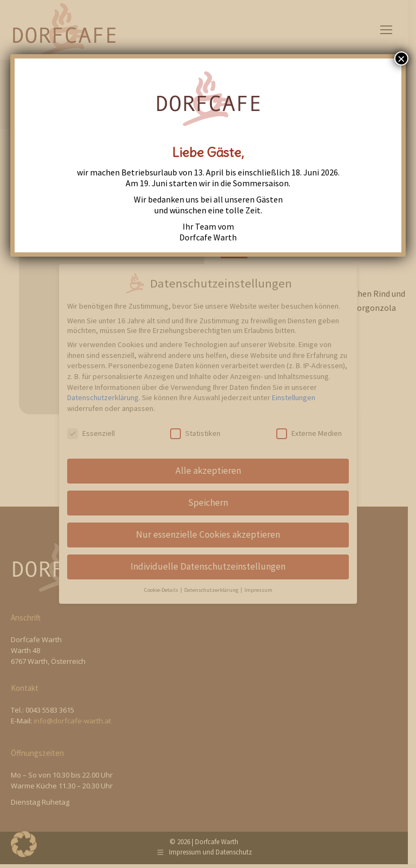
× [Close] (401, 58)
